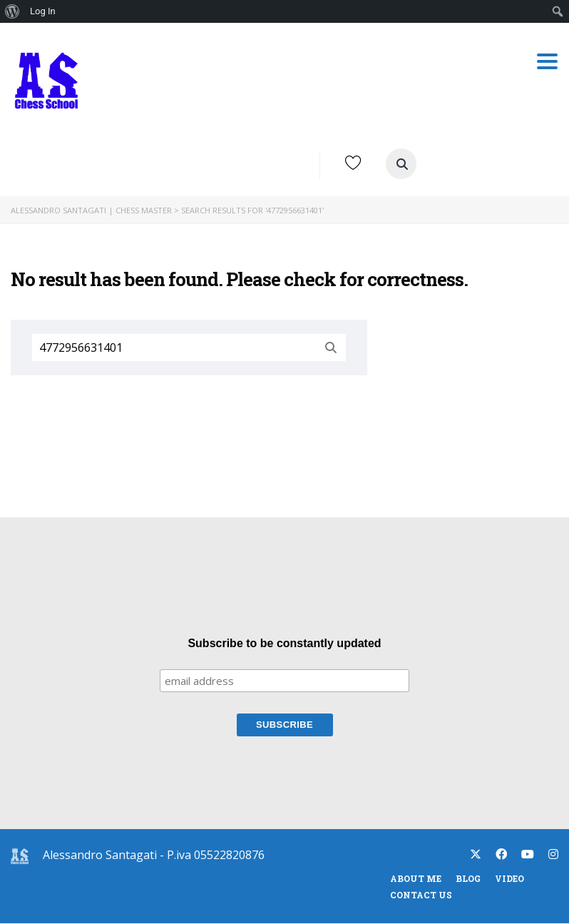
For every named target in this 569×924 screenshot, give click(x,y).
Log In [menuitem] (43, 11)
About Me (416, 879)
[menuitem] (12, 11)
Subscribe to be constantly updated (284, 644)
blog (468, 879)
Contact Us (421, 895)
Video (509, 879)
